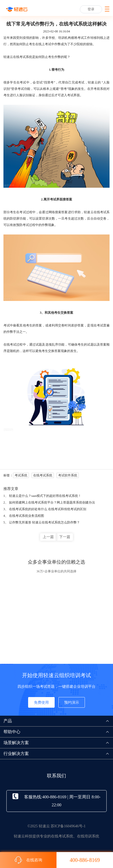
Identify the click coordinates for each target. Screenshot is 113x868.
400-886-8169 (85, 860)
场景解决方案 (58, 743)
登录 (91, 9)
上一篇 (48, 537)
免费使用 (41, 703)
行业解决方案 (58, 754)
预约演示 (72, 703)
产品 (58, 721)
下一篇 (65, 537)
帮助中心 (58, 732)
